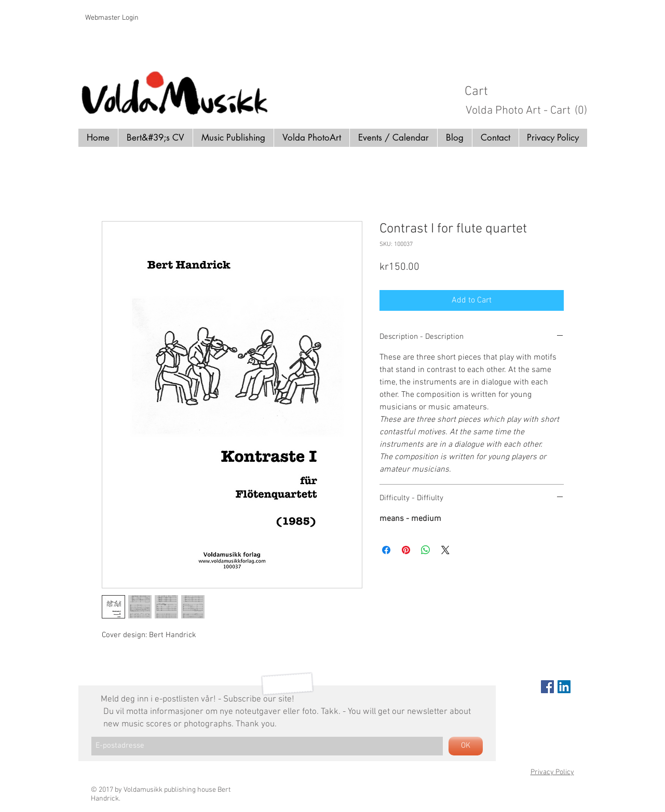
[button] (531, 91)
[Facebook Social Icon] (547, 687)
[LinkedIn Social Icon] (564, 687)
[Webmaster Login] (112, 18)
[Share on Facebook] (386, 550)
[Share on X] (445, 550)
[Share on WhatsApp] (426, 550)
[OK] (466, 746)
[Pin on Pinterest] (406, 550)
